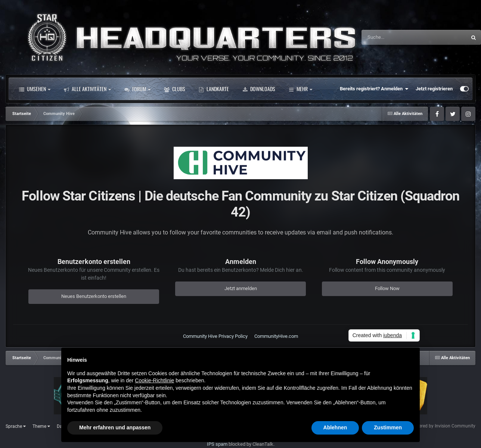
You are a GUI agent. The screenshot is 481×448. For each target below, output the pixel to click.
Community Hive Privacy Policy (215, 336)
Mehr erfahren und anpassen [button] (115, 427)
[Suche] (399, 37)
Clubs (175, 89)
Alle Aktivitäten (87, 89)
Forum (137, 89)
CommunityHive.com (276, 336)
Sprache (16, 426)
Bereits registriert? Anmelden (374, 89)
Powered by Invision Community (443, 426)
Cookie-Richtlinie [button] (154, 380)
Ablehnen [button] (335, 427)
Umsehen (35, 89)
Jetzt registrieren (434, 89)
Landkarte (214, 89)
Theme (41, 426)
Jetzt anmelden (241, 288)
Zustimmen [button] (388, 427)
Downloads (259, 89)
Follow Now (387, 288)
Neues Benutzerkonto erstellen (94, 296)
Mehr (300, 89)
